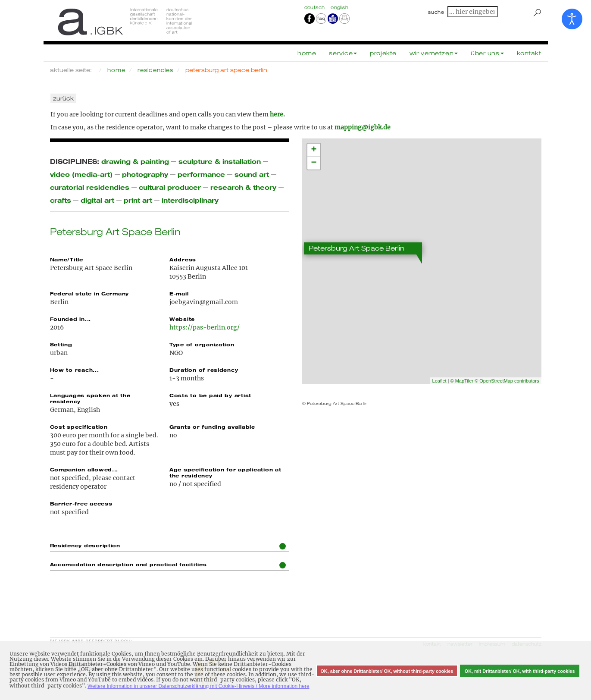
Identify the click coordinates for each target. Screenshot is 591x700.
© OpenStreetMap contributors (507, 381)
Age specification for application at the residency (225, 472)
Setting (61, 344)
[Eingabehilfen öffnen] (572, 19)
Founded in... (71, 319)
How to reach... (75, 370)
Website (182, 319)
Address (183, 259)
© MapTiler (462, 381)
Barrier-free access (81, 503)
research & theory (243, 187)
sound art (252, 174)
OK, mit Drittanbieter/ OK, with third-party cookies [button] (520, 671)
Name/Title (67, 259)
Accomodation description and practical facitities (168, 565)
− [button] (314, 163)
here (277, 114)
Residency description (168, 546)
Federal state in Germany (90, 293)
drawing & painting (135, 161)
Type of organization (202, 344)
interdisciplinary (190, 200)
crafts (61, 200)
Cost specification (79, 427)
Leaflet (439, 381)
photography (145, 174)
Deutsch (316, 7)
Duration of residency (204, 370)
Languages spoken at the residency (90, 398)
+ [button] (314, 150)
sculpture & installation (220, 161)
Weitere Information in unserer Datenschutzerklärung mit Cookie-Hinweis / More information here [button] (199, 686)
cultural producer (170, 187)
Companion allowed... (84, 469)
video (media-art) (81, 174)
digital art (97, 200)
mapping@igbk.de (363, 127)
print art (138, 200)
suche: (437, 12)
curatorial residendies (90, 187)
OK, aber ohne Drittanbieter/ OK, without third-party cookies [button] (387, 671)
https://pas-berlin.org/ (205, 327)
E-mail (179, 293)
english (339, 7)
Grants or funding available (212, 427)
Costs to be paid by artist (210, 395)
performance (201, 174)
